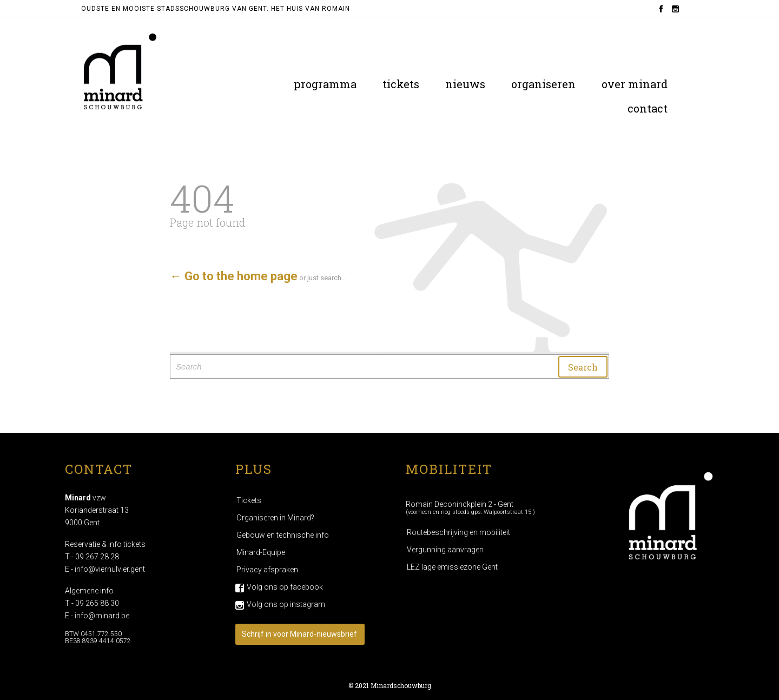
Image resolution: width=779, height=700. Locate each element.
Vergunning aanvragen (445, 550)
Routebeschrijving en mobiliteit (458, 532)
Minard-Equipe (261, 552)
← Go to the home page (234, 276)
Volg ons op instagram (286, 604)
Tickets (249, 500)
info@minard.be (102, 616)
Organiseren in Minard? (275, 518)
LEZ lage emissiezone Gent (452, 567)
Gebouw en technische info (283, 535)
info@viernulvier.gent (110, 569)
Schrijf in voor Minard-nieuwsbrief (299, 634)
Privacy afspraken (267, 570)
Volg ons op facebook (285, 587)
